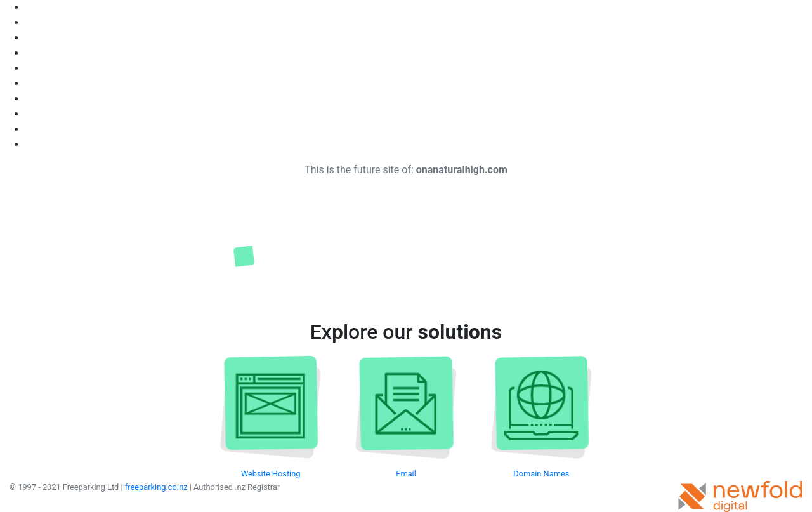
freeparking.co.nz (156, 487)
